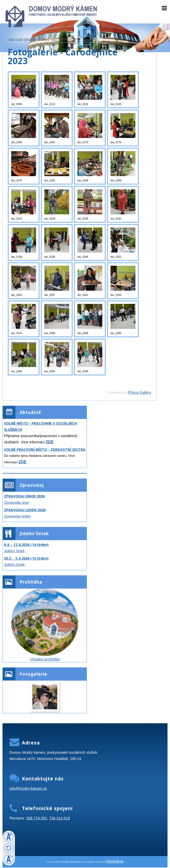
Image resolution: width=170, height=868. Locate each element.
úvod (11, 39)
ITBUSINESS (115, 862)
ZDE (50, 442)
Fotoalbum (44, 39)
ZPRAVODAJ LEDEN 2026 (25, 510)
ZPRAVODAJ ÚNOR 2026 (24, 496)
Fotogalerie (30, 39)
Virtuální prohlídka (45, 659)
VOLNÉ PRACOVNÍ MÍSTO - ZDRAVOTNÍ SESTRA (45, 449)
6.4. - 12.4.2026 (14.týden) (26, 545)
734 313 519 (59, 818)
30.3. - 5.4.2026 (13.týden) (26, 558)
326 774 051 (37, 818)
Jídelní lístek (14, 551)
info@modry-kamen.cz (28, 788)
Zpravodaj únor (17, 502)
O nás (19, 39)
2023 (54, 39)
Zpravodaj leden (17, 516)
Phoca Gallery (140, 392)
